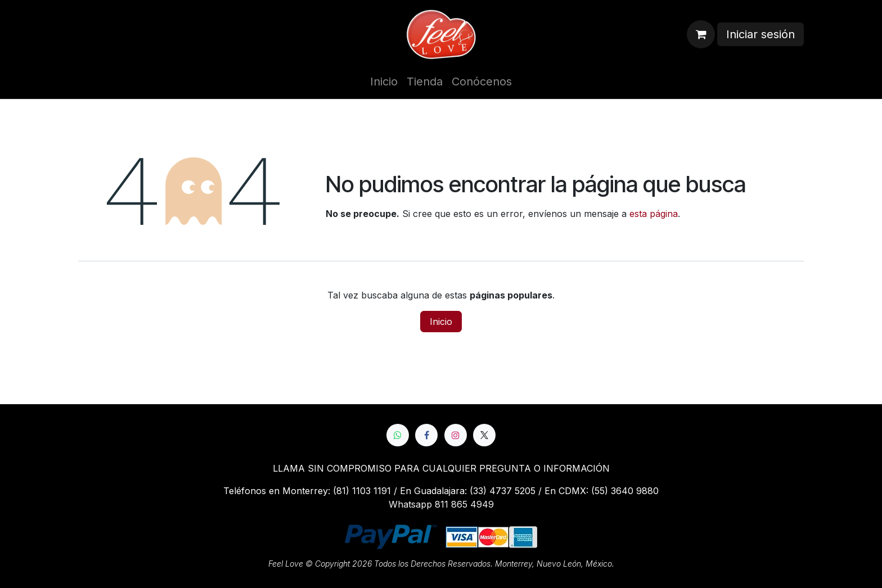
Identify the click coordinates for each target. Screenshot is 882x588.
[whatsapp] (398, 435)
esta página (654, 214)
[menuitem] (384, 82)
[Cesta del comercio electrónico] (701, 34)
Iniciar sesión (760, 34)
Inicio (441, 322)
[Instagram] (456, 435)
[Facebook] (426, 435)
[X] (484, 435)
